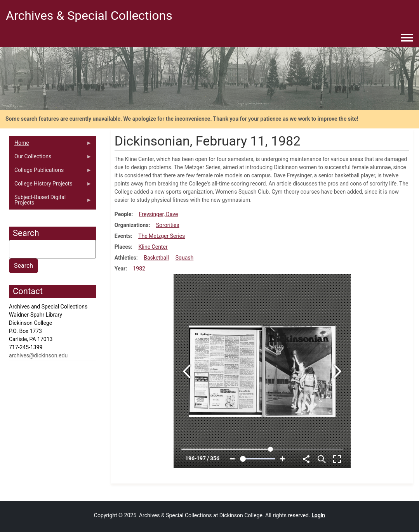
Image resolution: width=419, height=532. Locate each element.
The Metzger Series (162, 236)
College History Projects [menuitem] (50, 185)
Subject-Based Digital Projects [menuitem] (50, 202)
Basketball (156, 258)
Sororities (168, 225)
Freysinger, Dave (159, 214)
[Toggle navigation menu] (407, 38)
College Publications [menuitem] (50, 172)
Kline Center (153, 247)
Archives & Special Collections (89, 16)
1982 (139, 269)
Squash (185, 258)
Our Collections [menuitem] (50, 158)
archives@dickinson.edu (38, 355)
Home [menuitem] (50, 145)
